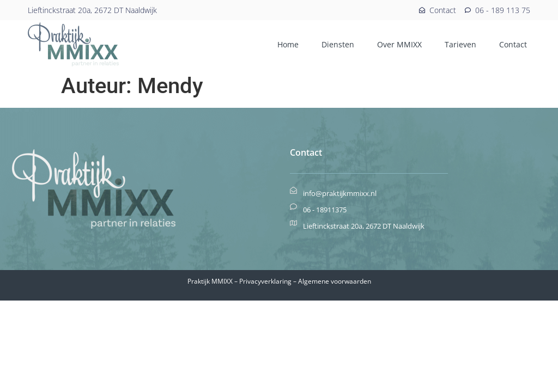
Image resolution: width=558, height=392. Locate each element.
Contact (513, 44)
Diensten (338, 44)
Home (288, 44)
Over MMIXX (399, 44)
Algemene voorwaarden (335, 281)
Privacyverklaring (265, 281)
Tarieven (460, 44)
